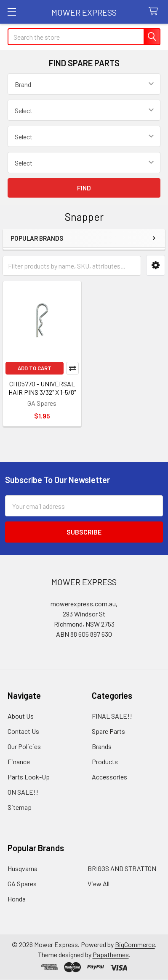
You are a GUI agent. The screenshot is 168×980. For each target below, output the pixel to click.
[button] (156, 265)
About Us (21, 716)
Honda (17, 899)
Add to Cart (35, 368)
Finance (19, 761)
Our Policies (24, 746)
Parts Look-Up (29, 777)
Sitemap (20, 807)
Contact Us (23, 731)
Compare (72, 368)
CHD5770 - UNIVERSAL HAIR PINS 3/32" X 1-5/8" (42, 388)
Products (105, 761)
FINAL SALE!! (112, 716)
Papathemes (111, 954)
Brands (102, 746)
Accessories (109, 777)
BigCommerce (135, 944)
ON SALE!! (23, 792)
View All (99, 884)
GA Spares (22, 884)
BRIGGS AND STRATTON (122, 868)
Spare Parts (108, 731)
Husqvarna (23, 868)
